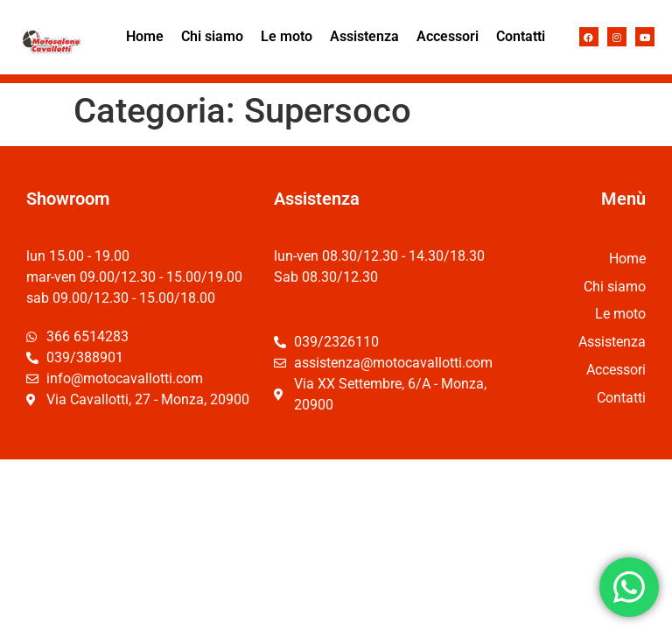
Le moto (287, 36)
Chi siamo (212, 36)
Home (145, 36)
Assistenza (364, 36)
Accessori (448, 36)
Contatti (521, 36)
